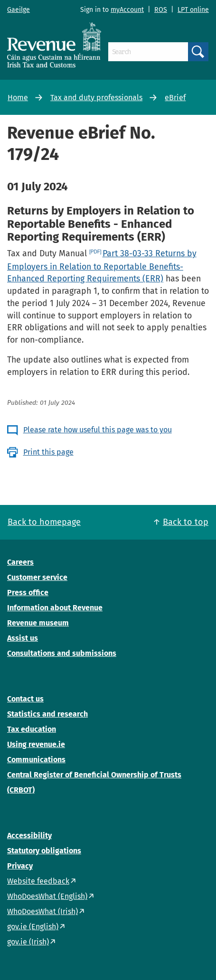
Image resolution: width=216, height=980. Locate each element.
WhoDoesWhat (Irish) (42, 911)
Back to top (186, 522)
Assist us (23, 638)
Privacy (20, 866)
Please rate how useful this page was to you (98, 430)
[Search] (148, 52)
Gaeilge (19, 10)
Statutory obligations (44, 851)
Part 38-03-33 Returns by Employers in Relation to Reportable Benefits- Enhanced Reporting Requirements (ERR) (102, 266)
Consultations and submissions (62, 653)
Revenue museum (38, 623)
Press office (28, 593)
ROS (161, 10)
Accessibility (29, 835)
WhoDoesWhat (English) (47, 896)
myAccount (127, 10)
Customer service (37, 577)
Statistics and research (47, 714)
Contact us (25, 699)
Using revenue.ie (36, 744)
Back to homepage (44, 522)
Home (18, 98)
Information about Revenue (55, 608)
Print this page (48, 452)
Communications (36, 760)
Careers (20, 562)
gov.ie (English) (33, 927)
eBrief (175, 98)
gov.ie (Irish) (28, 942)
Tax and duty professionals (96, 98)
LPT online (193, 10)
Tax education (32, 729)
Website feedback (38, 881)
